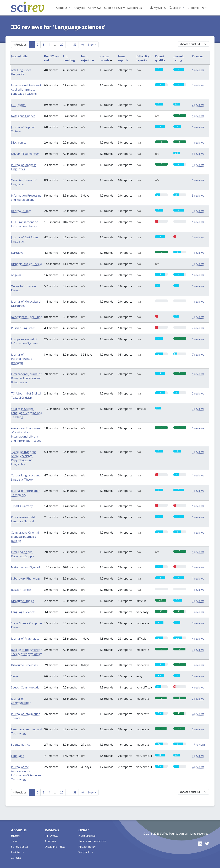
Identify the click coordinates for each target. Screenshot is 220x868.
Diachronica (19, 143)
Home (193, 8)
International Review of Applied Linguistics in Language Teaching (26, 90)
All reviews (95, 8)
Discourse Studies (23, 601)
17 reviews (199, 745)
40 (82, 45)
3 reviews (198, 196)
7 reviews (198, 355)
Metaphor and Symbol (25, 567)
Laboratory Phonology (26, 578)
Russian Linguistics (23, 328)
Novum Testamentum (25, 154)
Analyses (79, 8)
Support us (135, 8)
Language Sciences (23, 612)
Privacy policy (87, 847)
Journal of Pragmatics (25, 639)
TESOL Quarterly (22, 506)
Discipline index (55, 847)
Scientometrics (20, 745)
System (16, 676)
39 (75, 45)
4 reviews (198, 639)
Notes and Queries (23, 116)
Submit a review (114, 8)
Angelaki (17, 275)
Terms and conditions (92, 841)
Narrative (17, 253)
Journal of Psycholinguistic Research (21, 359)
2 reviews (198, 105)
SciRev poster (20, 847)
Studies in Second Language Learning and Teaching (26, 413)
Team (15, 841)
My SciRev (158, 8)
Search (175, 8)
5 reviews (198, 154)
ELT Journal (19, 105)
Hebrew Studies (21, 211)
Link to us (17, 852)
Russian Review (21, 590)
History (16, 836)
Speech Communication (26, 687)
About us (62, 8)
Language (18, 756)
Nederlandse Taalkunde (26, 317)
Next (92, 45)
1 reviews (198, 70)
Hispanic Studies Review (26, 264)
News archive (87, 836)
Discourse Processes (24, 665)
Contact (16, 858)
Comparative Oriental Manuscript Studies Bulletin (25, 537)
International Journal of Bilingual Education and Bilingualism (26, 378)
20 (62, 45)
